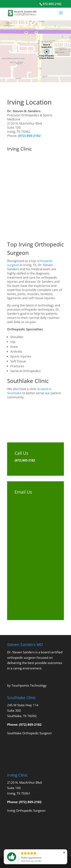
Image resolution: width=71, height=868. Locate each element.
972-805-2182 (52, 4)
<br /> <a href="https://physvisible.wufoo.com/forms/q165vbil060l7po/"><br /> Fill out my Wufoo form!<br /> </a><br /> (35, 553)
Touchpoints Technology (29, 685)
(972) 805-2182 (29, 136)
